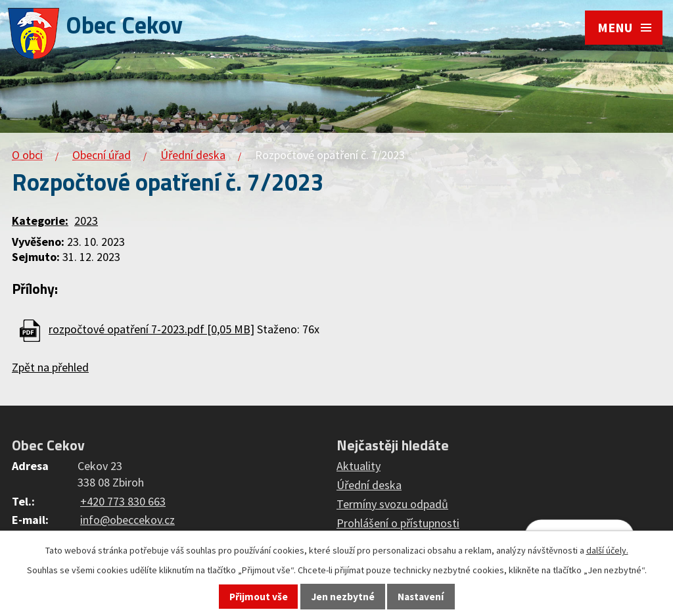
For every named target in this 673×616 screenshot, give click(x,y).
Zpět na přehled (50, 367)
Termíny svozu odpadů (392, 504)
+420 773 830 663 (123, 501)
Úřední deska (193, 155)
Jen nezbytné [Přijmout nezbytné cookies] (343, 597)
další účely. (607, 550)
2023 (86, 221)
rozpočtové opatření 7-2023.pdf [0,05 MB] (151, 329)
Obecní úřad (102, 155)
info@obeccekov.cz (128, 520)
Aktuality (359, 466)
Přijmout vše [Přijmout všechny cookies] (259, 597)
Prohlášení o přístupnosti (398, 523)
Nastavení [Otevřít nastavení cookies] (421, 597)
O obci (27, 155)
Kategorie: (40, 221)
